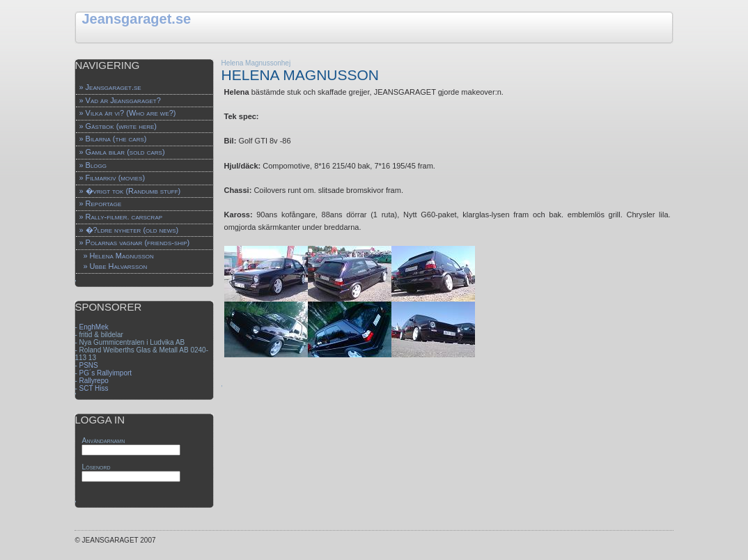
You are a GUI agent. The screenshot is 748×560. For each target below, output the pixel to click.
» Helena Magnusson (118, 256)
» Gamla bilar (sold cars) (122, 152)
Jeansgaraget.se (136, 19)
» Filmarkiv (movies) (112, 178)
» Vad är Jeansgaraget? (119, 100)
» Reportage (100, 203)
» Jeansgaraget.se (110, 87)
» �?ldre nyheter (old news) (128, 230)
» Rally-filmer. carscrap (120, 217)
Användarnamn (103, 440)
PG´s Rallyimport (106, 373)
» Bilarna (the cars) (112, 139)
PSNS (89, 365)
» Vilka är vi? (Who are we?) (127, 113)
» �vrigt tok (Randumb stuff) (130, 191)
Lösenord (96, 467)
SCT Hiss (94, 388)
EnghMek (94, 327)
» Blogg (93, 165)
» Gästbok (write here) (118, 126)
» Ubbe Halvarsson (115, 266)
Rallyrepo (94, 381)
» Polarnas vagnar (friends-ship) (134, 242)
